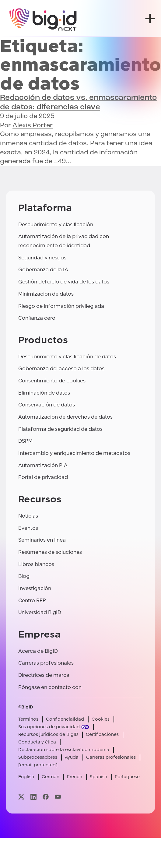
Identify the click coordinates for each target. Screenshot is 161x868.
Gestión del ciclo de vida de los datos (64, 282)
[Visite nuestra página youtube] (58, 797)
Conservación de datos (47, 405)
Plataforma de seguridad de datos (60, 429)
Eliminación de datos (44, 393)
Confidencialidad (65, 719)
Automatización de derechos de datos (65, 417)
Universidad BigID (40, 612)
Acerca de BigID (38, 651)
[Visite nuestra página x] (21, 797)
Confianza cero (37, 318)
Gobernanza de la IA (43, 270)
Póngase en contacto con (50, 687)
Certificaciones (102, 734)
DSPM (25, 441)
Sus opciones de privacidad (49, 727)
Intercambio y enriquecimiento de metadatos (74, 453)
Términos (28, 719)
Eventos (28, 528)
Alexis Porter (33, 126)
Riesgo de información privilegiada (61, 306)
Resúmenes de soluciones (50, 552)
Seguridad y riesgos (42, 258)
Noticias (28, 516)
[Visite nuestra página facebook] (46, 797)
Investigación (35, 588)
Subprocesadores (38, 757)
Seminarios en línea (42, 540)
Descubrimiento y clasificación (56, 225)
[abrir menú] (150, 18)
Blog (24, 576)
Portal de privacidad (43, 477)
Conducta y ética (37, 742)
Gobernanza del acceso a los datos (61, 369)
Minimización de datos (46, 294)
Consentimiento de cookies (52, 381)
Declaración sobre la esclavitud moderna (64, 750)
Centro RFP (32, 601)
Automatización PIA (43, 465)
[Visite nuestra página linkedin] (33, 797)
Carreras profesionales (46, 663)
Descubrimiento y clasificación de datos (67, 357)
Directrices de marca (44, 675)
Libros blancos (36, 564)
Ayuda (72, 757)
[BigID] (43, 18)
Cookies (101, 719)
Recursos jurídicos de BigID (48, 734)
